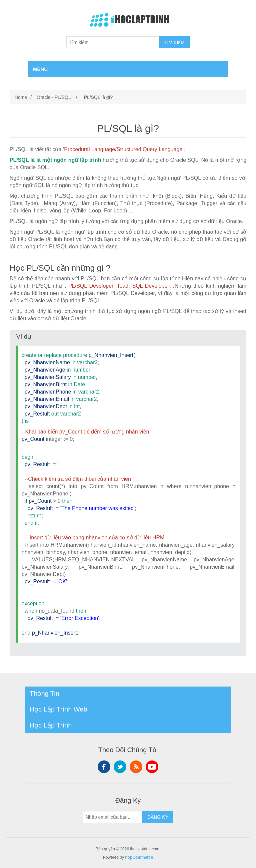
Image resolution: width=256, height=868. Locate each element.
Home (21, 97)
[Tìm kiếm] (113, 42)
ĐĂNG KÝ (158, 817)
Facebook (104, 767)
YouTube (152, 767)
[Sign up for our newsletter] (113, 817)
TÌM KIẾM (174, 43)
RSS (136, 767)
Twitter (120, 767)
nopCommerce (139, 857)
